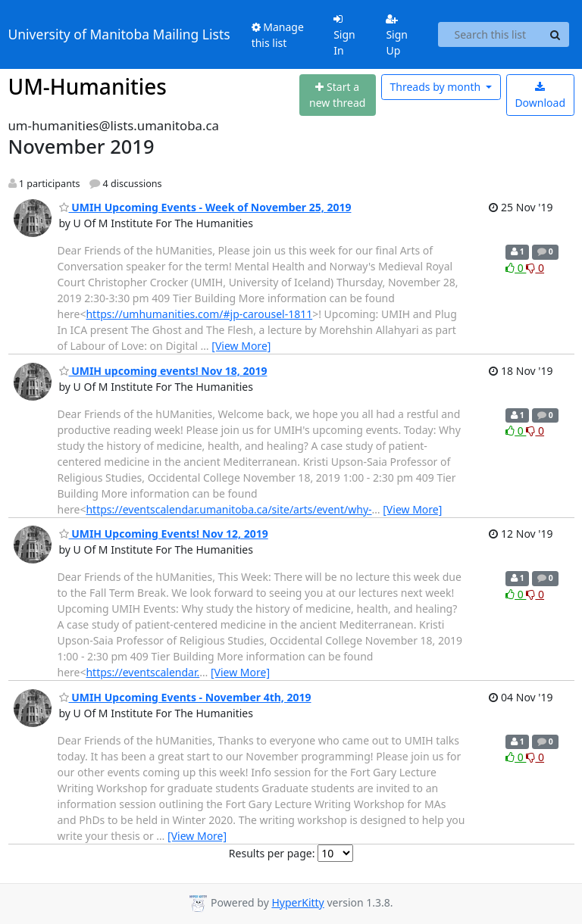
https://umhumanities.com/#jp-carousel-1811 (199, 314)
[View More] (241, 346)
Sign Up (397, 36)
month (436, 87)
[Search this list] (490, 35)
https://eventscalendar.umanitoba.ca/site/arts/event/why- (228, 509)
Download (540, 96)
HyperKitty (297, 902)
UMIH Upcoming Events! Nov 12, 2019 (164, 534)
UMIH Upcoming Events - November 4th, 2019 (185, 697)
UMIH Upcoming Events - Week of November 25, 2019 (205, 207)
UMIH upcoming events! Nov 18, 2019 (163, 371)
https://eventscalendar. (142, 672)
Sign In (344, 36)
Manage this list (278, 35)
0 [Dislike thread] (535, 268)
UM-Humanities (88, 86)
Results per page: (272, 853)
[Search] (555, 35)
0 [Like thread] (516, 268)
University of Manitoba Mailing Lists (119, 34)
